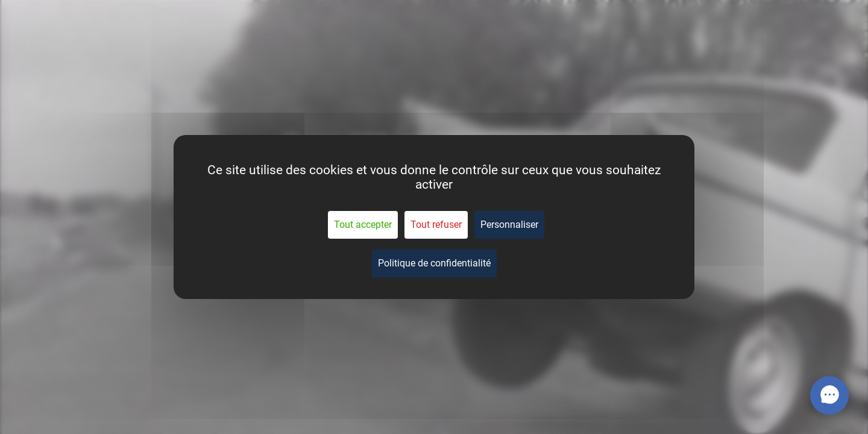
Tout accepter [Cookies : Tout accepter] (363, 225)
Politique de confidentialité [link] (434, 263)
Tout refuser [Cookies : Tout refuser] (436, 225)
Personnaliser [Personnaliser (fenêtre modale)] (509, 225)
